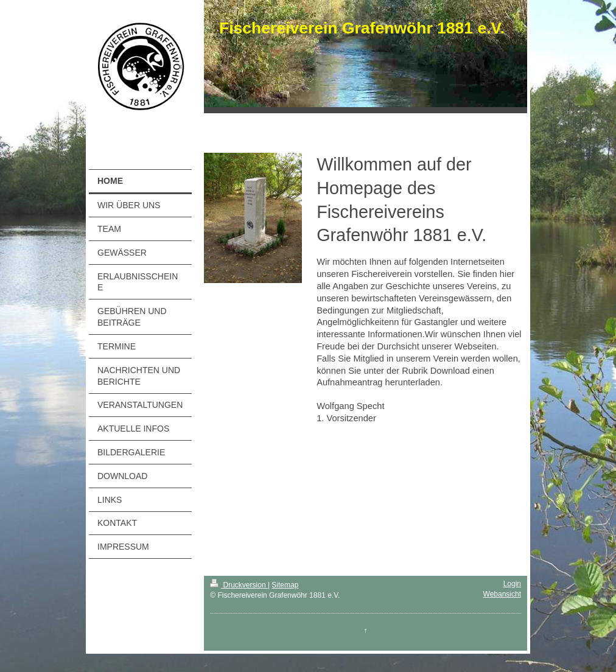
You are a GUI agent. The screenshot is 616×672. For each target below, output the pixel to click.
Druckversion (239, 585)
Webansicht (502, 594)
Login (512, 584)
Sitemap (285, 585)
